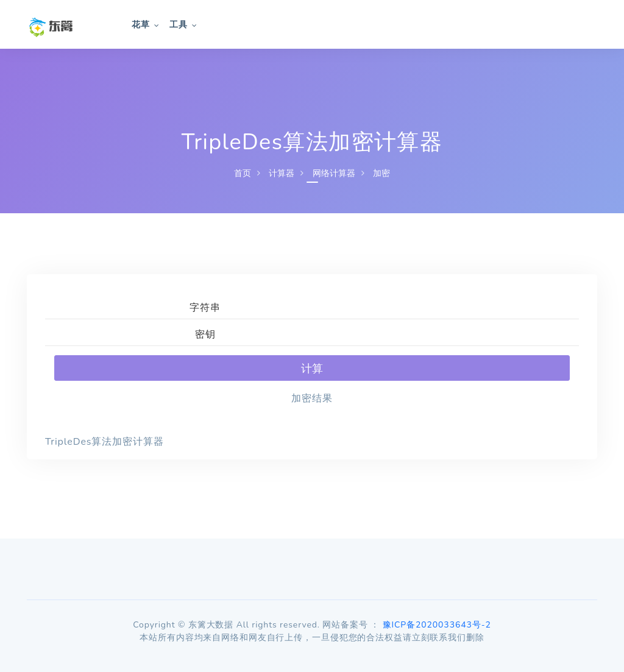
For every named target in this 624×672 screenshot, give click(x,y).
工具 (179, 25)
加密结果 (312, 398)
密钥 (205, 334)
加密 (381, 173)
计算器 (282, 173)
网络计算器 (334, 173)
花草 (141, 25)
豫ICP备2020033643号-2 (437, 625)
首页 (243, 173)
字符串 (205, 308)
